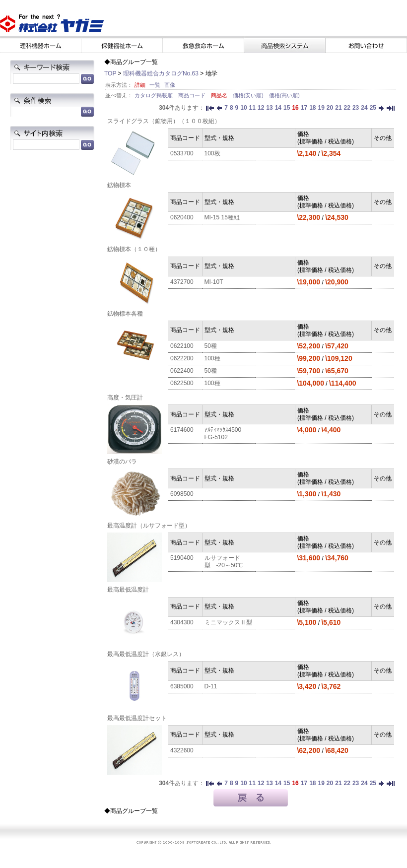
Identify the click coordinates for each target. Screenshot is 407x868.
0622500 (182, 383)
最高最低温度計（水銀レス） (146, 654)
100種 (212, 358)
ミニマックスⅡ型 (228, 622)
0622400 (182, 371)
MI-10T (214, 282)
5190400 (182, 558)
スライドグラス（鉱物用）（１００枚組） (164, 121)
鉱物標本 (119, 185)
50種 (211, 346)
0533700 (182, 153)
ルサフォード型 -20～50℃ (224, 562)
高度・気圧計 (125, 398)
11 (252, 108)
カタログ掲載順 (154, 95)
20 (330, 108)
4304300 (182, 622)
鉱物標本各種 (125, 314)
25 (373, 108)
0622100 (182, 346)
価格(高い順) (284, 95)
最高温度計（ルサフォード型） (149, 526)
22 (347, 108)
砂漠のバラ (122, 462)
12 (261, 108)
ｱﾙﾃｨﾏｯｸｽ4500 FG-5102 (226, 434)
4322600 (182, 750)
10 (243, 108)
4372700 (182, 282)
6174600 (182, 430)
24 (364, 108)
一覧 (155, 85)
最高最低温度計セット (137, 718)
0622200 (182, 358)
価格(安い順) (249, 95)
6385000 (182, 686)
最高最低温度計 (128, 590)
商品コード (193, 95)
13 (269, 108)
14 (278, 108)
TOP (110, 73)
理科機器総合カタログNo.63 (161, 73)
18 (312, 108)
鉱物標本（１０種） (134, 249)
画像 (170, 85)
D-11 (211, 686)
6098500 (182, 494)
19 (321, 108)
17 (304, 108)
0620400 (182, 217)
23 (356, 108)
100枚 (212, 153)
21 (338, 108)
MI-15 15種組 (222, 217)
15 (287, 108)
